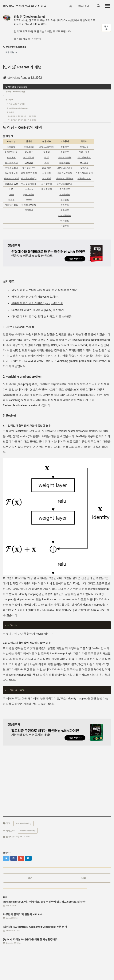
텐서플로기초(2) (29, 184)
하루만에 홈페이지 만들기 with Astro (23, 914)
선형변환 (47, 173)
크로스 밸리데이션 (84, 173)
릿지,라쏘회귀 (11, 168)
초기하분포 (65, 189)
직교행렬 (47, 178)
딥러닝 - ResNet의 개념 (15, 92)
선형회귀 (11, 157)
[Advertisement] (57, 787)
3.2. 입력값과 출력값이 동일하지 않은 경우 (22, 120)
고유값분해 (47, 184)
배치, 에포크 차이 (29, 173)
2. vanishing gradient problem (18, 108)
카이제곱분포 (65, 215)
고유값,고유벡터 (47, 147)
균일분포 (65, 226)
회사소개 (84, 6)
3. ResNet (11, 112)
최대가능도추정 (65, 173)
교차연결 (29, 163)
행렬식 (47, 152)
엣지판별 (29, 210)
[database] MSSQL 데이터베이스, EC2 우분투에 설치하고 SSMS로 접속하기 (45, 902)
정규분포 (65, 200)
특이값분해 (47, 189)
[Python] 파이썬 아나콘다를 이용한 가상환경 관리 (31, 939)
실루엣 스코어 (84, 178)
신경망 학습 (29, 157)
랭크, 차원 (47, 168)
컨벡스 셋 (84, 147)
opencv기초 (29, 194)
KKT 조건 (84, 163)
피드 (15, 968)
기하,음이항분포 (65, 184)
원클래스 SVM (11, 184)
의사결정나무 (11, 173)
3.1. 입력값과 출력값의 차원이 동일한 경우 (22, 116)
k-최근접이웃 (11, 152)
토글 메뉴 (10, 52)
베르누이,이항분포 (65, 178)
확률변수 (65, 147)
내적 (47, 157)
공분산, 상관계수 (65, 168)
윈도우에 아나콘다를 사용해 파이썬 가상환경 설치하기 (45, 290)
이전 (30, 878)
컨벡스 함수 (84, 152)
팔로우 (106, 28)
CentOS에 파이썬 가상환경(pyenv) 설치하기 (38, 310)
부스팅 (11, 200)
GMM (11, 194)
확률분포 (65, 152)
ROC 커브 (84, 168)
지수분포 (65, 210)
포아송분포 (65, 194)
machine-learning (24, 823)
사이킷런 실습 (11, 205)
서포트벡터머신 (11, 178)
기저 (47, 163)
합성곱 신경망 (29, 168)
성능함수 (29, 152)
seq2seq (29, 189)
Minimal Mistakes (54, 973)
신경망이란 (29, 147)
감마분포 (65, 205)
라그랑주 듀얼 (84, 157)
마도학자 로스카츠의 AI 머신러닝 (25, 6)
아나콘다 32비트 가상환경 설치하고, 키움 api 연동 (42, 316)
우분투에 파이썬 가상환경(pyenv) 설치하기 (37, 303)
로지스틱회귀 (11, 163)
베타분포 (65, 221)
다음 (84, 878)
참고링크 (9, 100)
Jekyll (42, 973)
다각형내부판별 (29, 205)
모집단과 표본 (65, 157)
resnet (29, 200)
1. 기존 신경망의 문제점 (16, 104)
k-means (11, 147)
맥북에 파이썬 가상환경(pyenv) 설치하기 (36, 297)
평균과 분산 (65, 163)
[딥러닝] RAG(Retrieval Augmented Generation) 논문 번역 (35, 927)
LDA (11, 189)
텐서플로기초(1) (29, 178)
